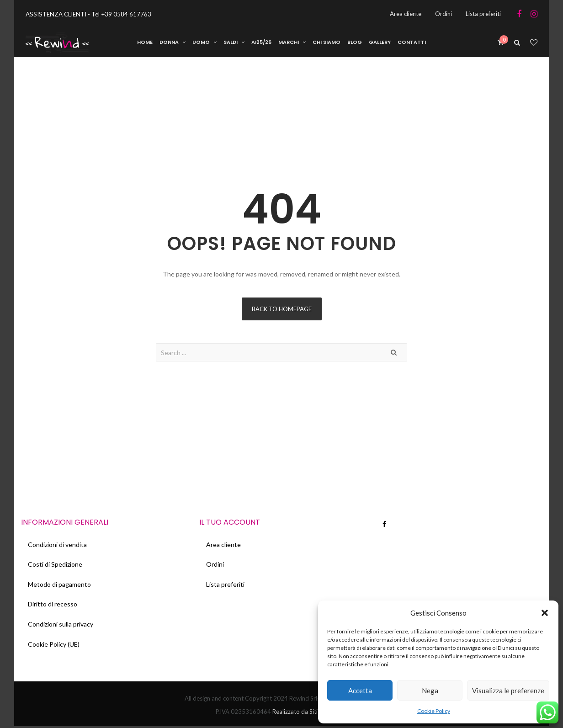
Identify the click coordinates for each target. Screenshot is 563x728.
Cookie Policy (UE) (54, 646)
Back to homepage (282, 309)
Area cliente (223, 545)
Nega (430, 691)
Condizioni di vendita (57, 545)
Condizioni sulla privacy (61, 625)
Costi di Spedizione (55, 565)
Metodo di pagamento (59, 585)
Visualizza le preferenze (508, 691)
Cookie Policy (434, 711)
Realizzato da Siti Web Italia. (309, 713)
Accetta (360, 691)
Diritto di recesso (53, 605)
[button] (545, 613)
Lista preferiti (225, 585)
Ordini (215, 565)
